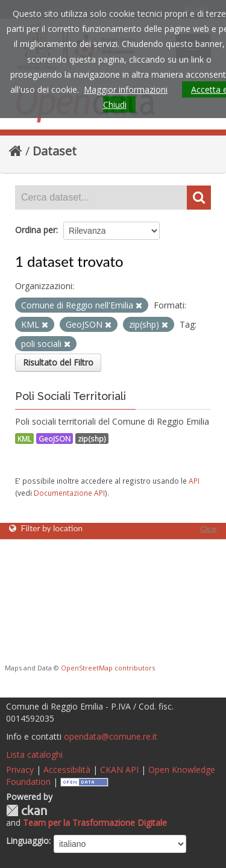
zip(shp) (92, 439)
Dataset (55, 151)
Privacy (20, 770)
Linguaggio (27, 841)
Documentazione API (69, 493)
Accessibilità (67, 770)
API (194, 481)
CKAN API (119, 770)
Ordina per (36, 230)
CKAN (27, 810)
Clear (209, 529)
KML (24, 439)
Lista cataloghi (34, 754)
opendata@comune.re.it (111, 736)
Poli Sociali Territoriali (71, 396)
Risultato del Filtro (58, 362)
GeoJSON (55, 439)
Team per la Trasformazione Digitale (95, 823)
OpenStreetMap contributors (108, 668)
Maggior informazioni (126, 89)
